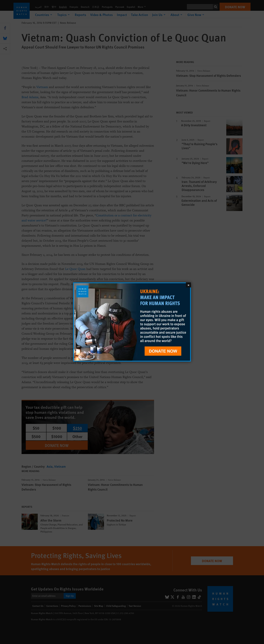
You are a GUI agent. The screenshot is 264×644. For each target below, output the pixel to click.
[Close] (188, 285)
